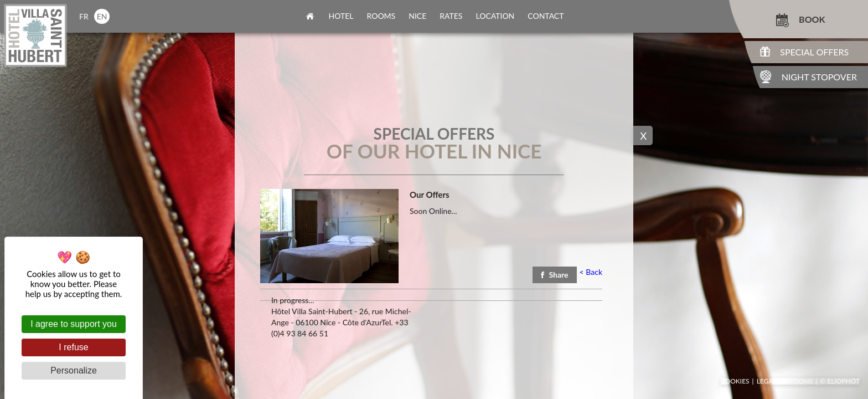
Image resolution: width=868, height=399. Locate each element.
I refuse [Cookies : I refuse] (73, 347)
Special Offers (814, 52)
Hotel (341, 16)
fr (84, 16)
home (310, 16)
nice (417, 16)
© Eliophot (840, 381)
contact (546, 16)
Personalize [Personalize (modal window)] (74, 370)
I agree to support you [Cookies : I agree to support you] (74, 324)
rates (451, 16)
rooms (381, 16)
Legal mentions (785, 381)
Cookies (735, 381)
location (495, 16)
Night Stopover (819, 77)
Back (591, 272)
